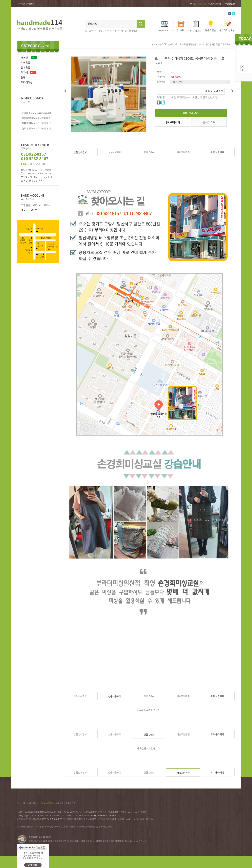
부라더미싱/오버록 (168, 44)
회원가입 (202, 4)
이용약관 (59, 803)
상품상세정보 (80, 152)
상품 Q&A (149, 152)
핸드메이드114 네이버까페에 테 (36, 129)
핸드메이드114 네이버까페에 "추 (37, 123)
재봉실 (99, 31)
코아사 (107, 31)
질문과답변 (70, 803)
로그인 (193, 4)
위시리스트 (209, 122)
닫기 (242, 68)
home (154, 44)
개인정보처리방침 (45, 803)
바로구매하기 (172, 122)
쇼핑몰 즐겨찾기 (25, 4)
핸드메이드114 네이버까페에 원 (36, 118)
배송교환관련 (183, 152)
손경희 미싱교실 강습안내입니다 (36, 113)
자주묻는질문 (229, 4)
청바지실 (133, 31)
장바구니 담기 (191, 113)
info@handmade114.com (103, 816)
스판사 (116, 31)
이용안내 (31, 803)
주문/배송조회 (214, 4)
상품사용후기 (115, 152)
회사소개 (21, 803)
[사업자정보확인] (54, 819)
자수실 (124, 31)
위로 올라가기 (217, 152)
